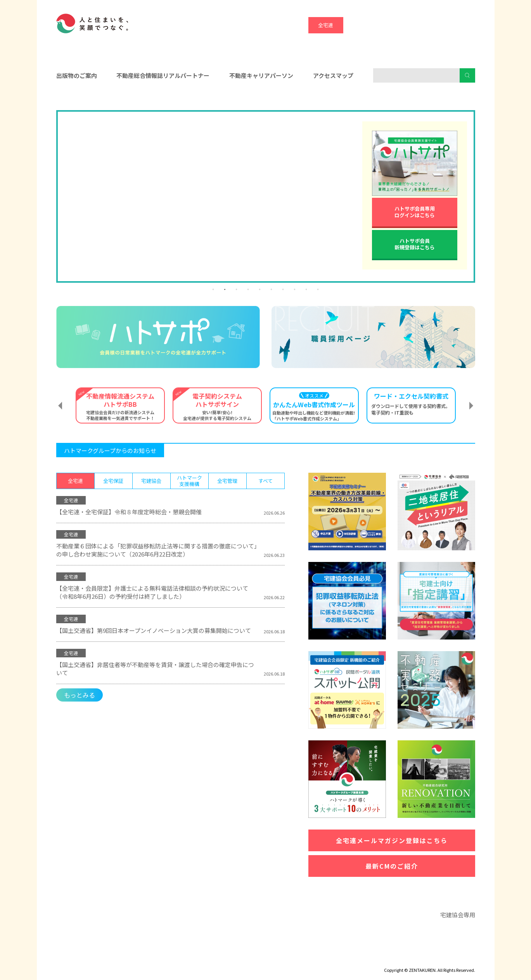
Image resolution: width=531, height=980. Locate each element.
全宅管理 (465, 25)
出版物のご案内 (77, 75)
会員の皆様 (123, 101)
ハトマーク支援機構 (430, 25)
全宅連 (326, 25)
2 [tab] (225, 289)
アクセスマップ (333, 75)
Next (471, 406)
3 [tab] (237, 289)
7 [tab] (283, 289)
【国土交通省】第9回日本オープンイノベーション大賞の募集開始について (154, 630)
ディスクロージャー (79, 959)
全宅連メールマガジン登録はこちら (392, 840)
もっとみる (80, 695)
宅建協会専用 (458, 915)
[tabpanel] (266, 112)
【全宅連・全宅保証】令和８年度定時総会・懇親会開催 (129, 512)
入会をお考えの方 (266, 101)
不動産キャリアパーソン (261, 75)
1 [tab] (213, 289)
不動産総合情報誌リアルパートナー (163, 75)
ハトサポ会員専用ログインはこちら (415, 212)
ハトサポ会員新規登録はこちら (415, 244)
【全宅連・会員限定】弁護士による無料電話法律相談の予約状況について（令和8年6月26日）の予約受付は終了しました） (152, 592)
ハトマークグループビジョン (246, 959)
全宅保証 (361, 25)
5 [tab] (260, 289)
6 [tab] (272, 289)
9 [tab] (306, 289)
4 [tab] (248, 289)
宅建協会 (396, 25)
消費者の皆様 (408, 101)
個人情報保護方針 (179, 959)
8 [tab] (295, 289)
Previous (60, 406)
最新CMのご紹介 (392, 866)
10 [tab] (318, 289)
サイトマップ (130, 959)
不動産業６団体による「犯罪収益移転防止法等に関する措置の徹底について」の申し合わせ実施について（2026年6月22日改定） (157, 550)
